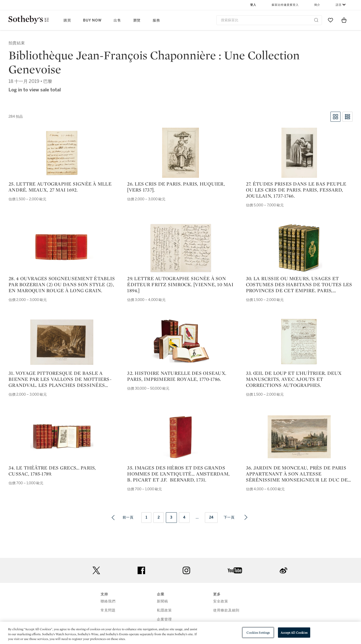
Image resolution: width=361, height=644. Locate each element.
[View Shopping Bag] (344, 20)
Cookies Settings (258, 632)
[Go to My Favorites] (330, 20)
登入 (253, 5)
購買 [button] (67, 20)
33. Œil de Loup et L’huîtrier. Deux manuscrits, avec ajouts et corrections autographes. (294, 379)
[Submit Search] (316, 20)
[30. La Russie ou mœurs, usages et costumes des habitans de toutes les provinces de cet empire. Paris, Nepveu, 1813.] (299, 247)
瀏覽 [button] (137, 20)
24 (211, 517)
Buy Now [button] (92, 20)
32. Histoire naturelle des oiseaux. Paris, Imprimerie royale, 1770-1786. (177, 376)
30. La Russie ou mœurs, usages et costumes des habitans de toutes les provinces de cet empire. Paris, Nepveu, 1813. (299, 284)
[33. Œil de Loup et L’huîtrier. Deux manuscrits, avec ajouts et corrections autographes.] (299, 342)
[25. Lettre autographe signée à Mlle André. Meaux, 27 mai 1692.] (62, 153)
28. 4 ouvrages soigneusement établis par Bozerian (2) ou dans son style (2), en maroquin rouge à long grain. (62, 284)
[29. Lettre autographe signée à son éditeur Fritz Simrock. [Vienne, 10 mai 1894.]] (181, 248)
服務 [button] (156, 20)
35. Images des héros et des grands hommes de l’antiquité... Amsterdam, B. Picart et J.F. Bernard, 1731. (178, 474)
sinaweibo (283, 571)
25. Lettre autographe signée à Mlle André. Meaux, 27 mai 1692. (60, 187)
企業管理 (164, 619)
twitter (96, 571)
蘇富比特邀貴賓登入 (285, 5)
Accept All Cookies (294, 632)
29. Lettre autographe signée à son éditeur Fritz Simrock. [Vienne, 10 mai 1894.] (180, 284)
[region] (180, 633)
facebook (141, 570)
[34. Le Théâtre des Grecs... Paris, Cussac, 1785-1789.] (62, 437)
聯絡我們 (108, 601)
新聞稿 (162, 601)
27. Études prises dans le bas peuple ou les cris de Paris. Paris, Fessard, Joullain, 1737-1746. (296, 190)
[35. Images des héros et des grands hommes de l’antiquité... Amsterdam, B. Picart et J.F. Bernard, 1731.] (181, 437)
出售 (117, 20)
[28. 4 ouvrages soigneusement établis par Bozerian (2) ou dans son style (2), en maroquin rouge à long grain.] (62, 248)
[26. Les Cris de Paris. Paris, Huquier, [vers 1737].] (180, 153)
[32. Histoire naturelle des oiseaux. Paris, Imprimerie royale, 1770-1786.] (181, 342)
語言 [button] (339, 5)
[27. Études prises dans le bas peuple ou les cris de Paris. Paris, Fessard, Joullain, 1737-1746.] (299, 153)
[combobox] (269, 20)
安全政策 (221, 601)
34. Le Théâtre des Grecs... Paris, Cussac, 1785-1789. (52, 471)
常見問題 (108, 610)
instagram (186, 570)
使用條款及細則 (226, 610)
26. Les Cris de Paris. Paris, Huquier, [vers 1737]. (176, 187)
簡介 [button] (317, 5)
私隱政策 (164, 610)
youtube (235, 570)
